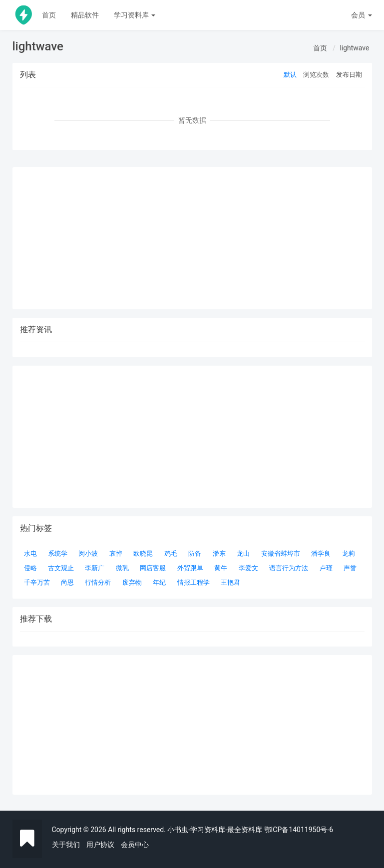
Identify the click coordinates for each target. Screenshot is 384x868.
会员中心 (135, 845)
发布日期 (349, 75)
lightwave (354, 48)
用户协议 (100, 845)
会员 (361, 15)
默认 (290, 75)
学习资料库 (135, 15)
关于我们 (66, 845)
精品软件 (85, 15)
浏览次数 (316, 75)
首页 (49, 15)
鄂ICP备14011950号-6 (299, 830)
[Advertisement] (192, 725)
